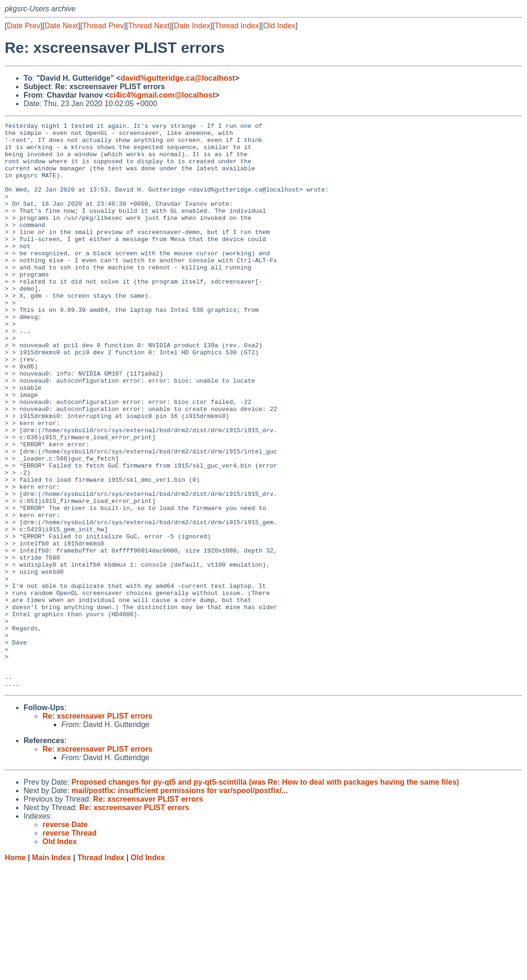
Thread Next (149, 26)
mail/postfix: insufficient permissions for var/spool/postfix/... (180, 904)
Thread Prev (103, 26)
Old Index (279, 26)
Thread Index (237, 26)
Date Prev (23, 26)
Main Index (52, 971)
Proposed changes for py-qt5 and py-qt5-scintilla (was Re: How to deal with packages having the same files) (265, 895)
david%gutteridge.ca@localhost (178, 78)
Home (15, 971)
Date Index (192, 26)
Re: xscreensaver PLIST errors (97, 829)
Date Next (61, 26)
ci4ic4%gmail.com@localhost (162, 95)
